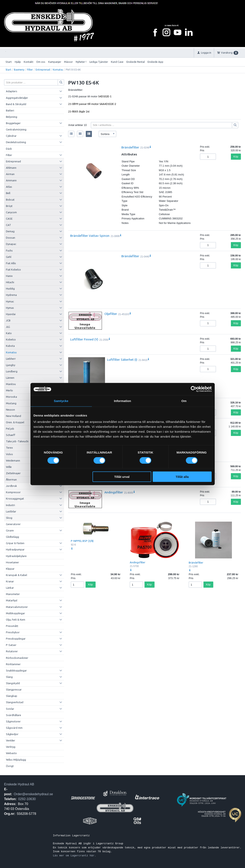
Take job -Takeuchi (17, 441)
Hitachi (10, 282)
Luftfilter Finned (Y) (84, 339)
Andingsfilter (114, 492)
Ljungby (11, 365)
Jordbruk (11, 486)
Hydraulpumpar (15, 549)
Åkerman (11, 479)
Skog (9, 518)
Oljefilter (111, 314)
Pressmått (12, 626)
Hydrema (11, 295)
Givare (10, 530)
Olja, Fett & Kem (16, 620)
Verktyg (11, 747)
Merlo (9, 390)
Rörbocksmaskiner (17, 658)
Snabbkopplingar (16, 670)
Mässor (68, 62)
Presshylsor (13, 632)
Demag (10, 231)
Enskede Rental (136, 62)
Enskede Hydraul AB (19, 784)
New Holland (14, 416)
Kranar (10, 581)
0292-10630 (27, 799)
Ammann (11, 180)
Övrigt (10, 766)
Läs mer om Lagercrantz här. (75, 856)
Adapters (12, 91)
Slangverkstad (15, 702)
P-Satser (11, 645)
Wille (9, 467)
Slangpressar (14, 689)
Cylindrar (11, 136)
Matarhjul (12, 600)
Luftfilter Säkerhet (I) (122, 359)
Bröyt (9, 206)
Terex (9, 448)
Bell (8, 193)
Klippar (10, 569)
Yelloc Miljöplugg (16, 760)
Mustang (11, 403)
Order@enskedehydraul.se (33, 794)
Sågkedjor (12, 734)
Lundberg (12, 371)
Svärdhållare (14, 715)
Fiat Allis (11, 263)
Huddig (10, 289)
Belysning (12, 117)
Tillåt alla (182, 477)
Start (9, 62)
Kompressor (13, 492)
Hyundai (11, 314)
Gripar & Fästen (15, 543)
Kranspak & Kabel (16, 575)
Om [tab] (184, 401)
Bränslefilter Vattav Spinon (90, 236)
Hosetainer (12, 562)
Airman (10, 174)
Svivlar (10, 709)
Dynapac (11, 244)
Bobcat (10, 200)
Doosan (11, 238)
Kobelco (11, 339)
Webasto (11, 753)
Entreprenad (43, 70)
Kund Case (117, 62)
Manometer (13, 594)
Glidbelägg (12, 537)
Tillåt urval (122, 477)
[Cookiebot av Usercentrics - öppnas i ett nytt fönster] (194, 389)
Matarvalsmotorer (17, 607)
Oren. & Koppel (15, 422)
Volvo (9, 454)
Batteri (10, 110)
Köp (236, 157)
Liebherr (11, 359)
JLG (8, 327)
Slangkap (12, 696)
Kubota (10, 346)
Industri (10, 505)
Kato (9, 333)
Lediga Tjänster (99, 62)
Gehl (9, 257)
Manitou (11, 384)
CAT (8, 225)
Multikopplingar (15, 613)
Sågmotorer (13, 721)
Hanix (9, 276)
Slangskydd (13, 683)
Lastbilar (11, 511)
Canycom (11, 212)
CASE (9, 219)
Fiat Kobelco (13, 269)
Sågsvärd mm (14, 728)
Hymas (10, 308)
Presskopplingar (16, 639)
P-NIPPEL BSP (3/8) (82, 541)
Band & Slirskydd (16, 104)
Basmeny (19, 70)
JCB (8, 320)
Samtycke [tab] (61, 401)
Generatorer (13, 524)
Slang (9, 677)
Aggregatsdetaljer (17, 98)
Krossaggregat (15, 499)
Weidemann (13, 460)
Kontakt (29, 62)
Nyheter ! (81, 62)
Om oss (41, 62)
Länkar (10, 588)
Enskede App (155, 62)
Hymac (10, 301)
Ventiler (11, 740)
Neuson (10, 410)
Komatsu (58, 70)
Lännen (10, 378)
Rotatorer (12, 651)
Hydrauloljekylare (16, 556)
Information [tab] (123, 401)
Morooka (11, 397)
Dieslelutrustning (16, 142)
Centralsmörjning (16, 129)
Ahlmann (11, 168)
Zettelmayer (13, 473)
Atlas (9, 187)
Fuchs (9, 250)
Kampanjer (55, 62)
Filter (30, 70)
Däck (9, 149)
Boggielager (13, 123)
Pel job (10, 429)
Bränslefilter (130, 147)
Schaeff (11, 435)
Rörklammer (13, 664)
